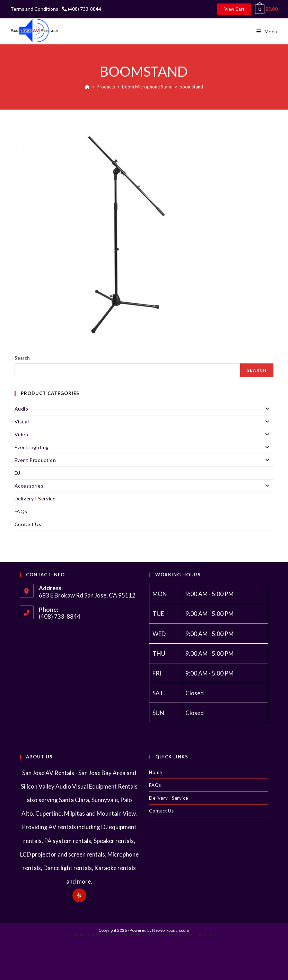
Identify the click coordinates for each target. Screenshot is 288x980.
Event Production (144, 460)
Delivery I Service (35, 498)
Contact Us (28, 524)
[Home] (87, 87)
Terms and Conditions (34, 9)
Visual (144, 422)
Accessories (144, 486)
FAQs (21, 511)
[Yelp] (79, 895)
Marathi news (134, 934)
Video (144, 435)
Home (155, 772)
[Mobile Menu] (267, 32)
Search (22, 358)
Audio (144, 409)
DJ (18, 473)
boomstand (191, 87)
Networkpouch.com (171, 930)
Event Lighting (144, 447)
